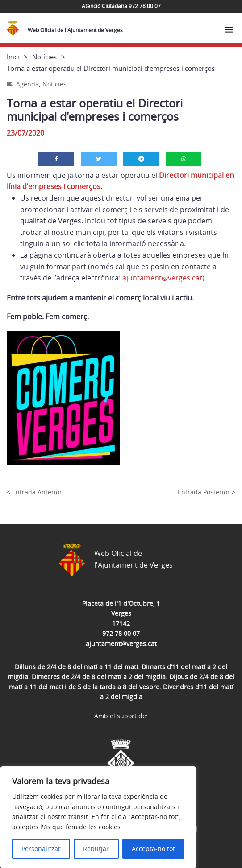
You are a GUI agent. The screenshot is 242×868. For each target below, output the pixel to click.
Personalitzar (41, 849)
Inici (13, 57)
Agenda (27, 84)
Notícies (44, 57)
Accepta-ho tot (153, 849)
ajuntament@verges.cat (162, 278)
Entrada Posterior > (207, 492)
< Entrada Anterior (34, 492)
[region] (98, 817)
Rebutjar (96, 849)
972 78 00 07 (121, 633)
